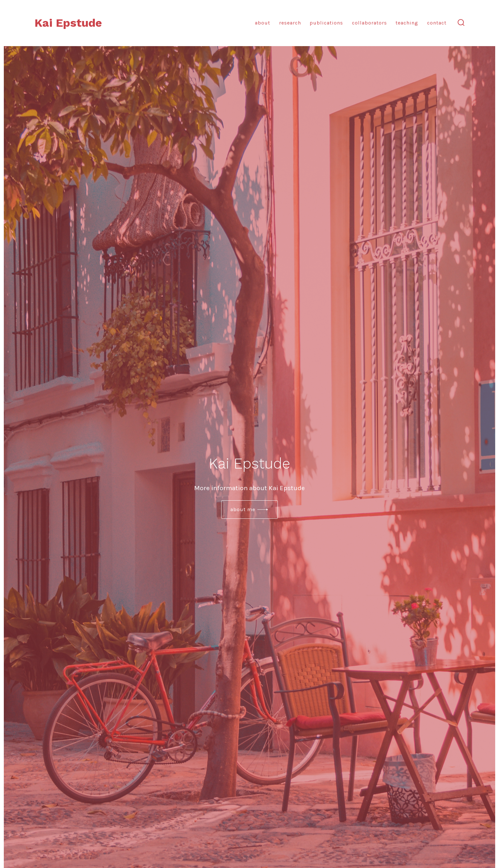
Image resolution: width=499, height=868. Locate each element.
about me (243, 509)
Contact (437, 23)
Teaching (407, 23)
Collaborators (369, 23)
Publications (326, 23)
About (263, 23)
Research (290, 23)
